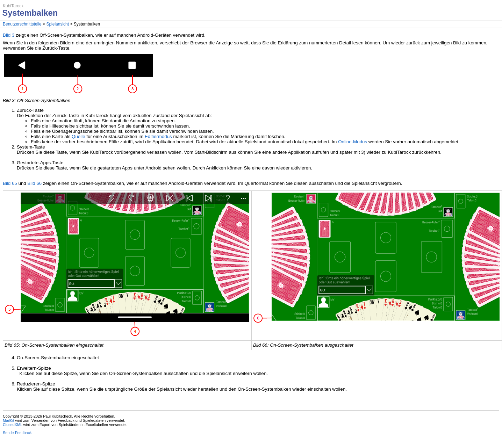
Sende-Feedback (17, 433)
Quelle (78, 136)
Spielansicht (58, 24)
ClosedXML (13, 425)
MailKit (9, 420)
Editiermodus (158, 136)
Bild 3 (9, 35)
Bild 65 (10, 183)
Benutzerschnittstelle (22, 24)
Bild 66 (34, 183)
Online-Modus (353, 142)
